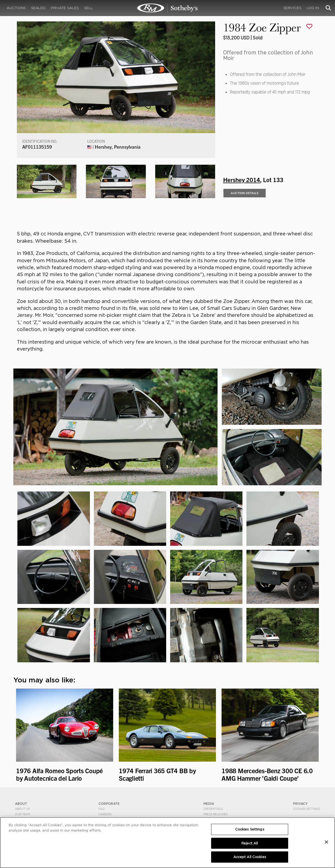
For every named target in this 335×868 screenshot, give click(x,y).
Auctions (16, 8)
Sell (88, 8)
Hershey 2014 (242, 179)
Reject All (250, 843)
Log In (313, 8)
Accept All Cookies (250, 857)
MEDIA (209, 804)
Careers (105, 814)
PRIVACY (300, 804)
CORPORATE (109, 804)
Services (292, 8)
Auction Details (245, 193)
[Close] (326, 842)
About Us (22, 809)
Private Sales (65, 8)
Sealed (38, 8)
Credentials (213, 809)
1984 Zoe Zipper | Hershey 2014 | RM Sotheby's (167, 8)
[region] (167, 843)
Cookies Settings (307, 809)
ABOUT (21, 804)
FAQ (102, 809)
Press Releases (215, 814)
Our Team (23, 814)
